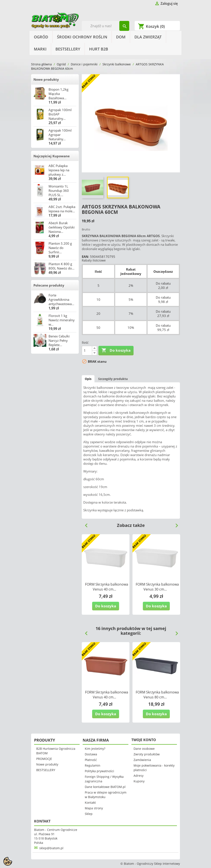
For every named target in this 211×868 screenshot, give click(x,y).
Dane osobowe (144, 749)
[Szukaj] (106, 26)
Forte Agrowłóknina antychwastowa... (61, 299)
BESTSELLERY (68, 49)
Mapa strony (94, 808)
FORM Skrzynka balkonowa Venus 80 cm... (157, 695)
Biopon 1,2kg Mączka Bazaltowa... (58, 94)
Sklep (89, 814)
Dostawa (91, 754)
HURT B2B (99, 49)
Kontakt (90, 803)
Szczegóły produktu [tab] (113, 379)
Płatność (91, 760)
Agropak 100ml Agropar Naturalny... (60, 135)
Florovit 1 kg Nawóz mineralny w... (62, 320)
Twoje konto (144, 740)
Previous (85, 524)
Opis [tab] (88, 379)
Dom (121, 37)
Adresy (139, 776)
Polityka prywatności (99, 771)
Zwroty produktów (147, 754)
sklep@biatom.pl (51, 848)
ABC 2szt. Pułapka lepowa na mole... (62, 209)
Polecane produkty (49, 285)
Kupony (139, 781)
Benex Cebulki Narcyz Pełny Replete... (59, 340)
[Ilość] (87, 351)
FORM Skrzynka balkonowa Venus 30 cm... (157, 587)
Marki (40, 49)
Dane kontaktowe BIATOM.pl (105, 787)
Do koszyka (116, 350)
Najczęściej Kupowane (52, 156)
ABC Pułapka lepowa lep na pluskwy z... (59, 170)
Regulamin (93, 765)
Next (175, 524)
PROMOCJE (44, 759)
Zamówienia (142, 760)
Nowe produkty (46, 79)
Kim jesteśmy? (95, 749)
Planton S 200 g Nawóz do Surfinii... (60, 248)
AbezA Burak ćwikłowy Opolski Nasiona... (62, 227)
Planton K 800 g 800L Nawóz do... (61, 266)
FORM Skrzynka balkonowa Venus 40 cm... (107, 587)
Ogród (41, 37)
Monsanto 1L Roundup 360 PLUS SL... (59, 191)
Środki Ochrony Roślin (82, 37)
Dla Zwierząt (148, 37)
